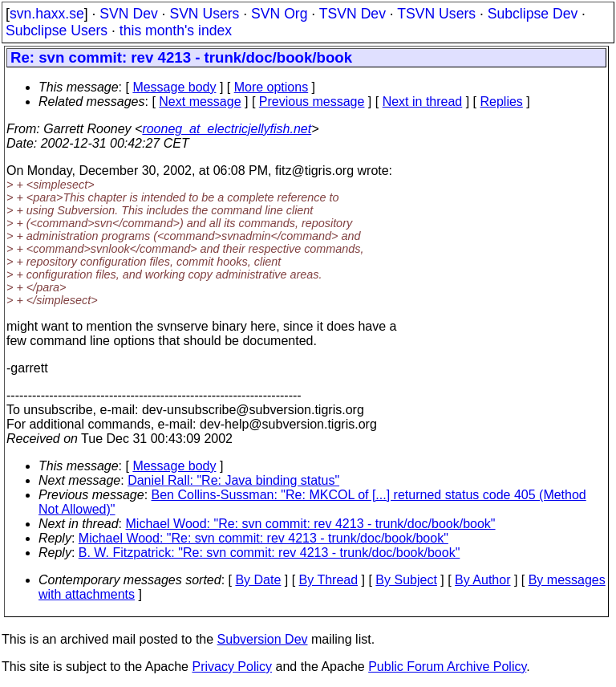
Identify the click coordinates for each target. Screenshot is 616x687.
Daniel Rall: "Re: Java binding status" (233, 480)
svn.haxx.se (47, 14)
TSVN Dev (353, 14)
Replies (502, 102)
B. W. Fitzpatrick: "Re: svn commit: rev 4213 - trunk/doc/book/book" (269, 553)
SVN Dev (128, 14)
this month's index (176, 30)
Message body (174, 87)
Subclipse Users (57, 30)
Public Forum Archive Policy (447, 667)
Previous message (312, 102)
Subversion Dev (263, 639)
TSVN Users (436, 14)
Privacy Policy (232, 667)
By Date (258, 580)
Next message (200, 102)
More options (272, 87)
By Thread (329, 580)
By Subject (406, 580)
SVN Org (279, 14)
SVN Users (204, 14)
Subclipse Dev (533, 14)
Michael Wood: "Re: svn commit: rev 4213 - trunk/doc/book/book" (311, 524)
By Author (482, 580)
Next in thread (423, 102)
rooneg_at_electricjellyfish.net (227, 129)
